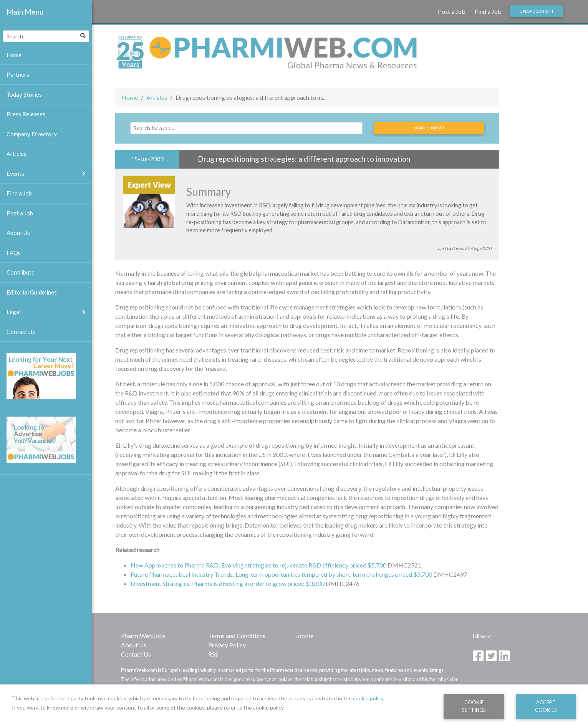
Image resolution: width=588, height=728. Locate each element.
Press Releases (26, 114)
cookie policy (368, 698)
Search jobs (429, 128)
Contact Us (136, 654)
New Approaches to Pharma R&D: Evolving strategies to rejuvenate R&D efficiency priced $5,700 (258, 565)
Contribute (21, 272)
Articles (157, 97)
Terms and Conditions (237, 636)
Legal (49, 312)
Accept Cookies (546, 706)
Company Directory (32, 134)
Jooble (304, 636)
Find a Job (488, 11)
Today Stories (24, 94)
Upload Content (537, 11)
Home (130, 97)
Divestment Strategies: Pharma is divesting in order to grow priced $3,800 (228, 583)
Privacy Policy (227, 645)
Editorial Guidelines (32, 292)
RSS (213, 654)
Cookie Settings (474, 706)
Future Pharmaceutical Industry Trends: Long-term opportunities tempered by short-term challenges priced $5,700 (281, 574)
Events (49, 174)
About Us (134, 645)
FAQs (14, 253)
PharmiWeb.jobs (143, 636)
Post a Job (452, 11)
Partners (18, 74)
